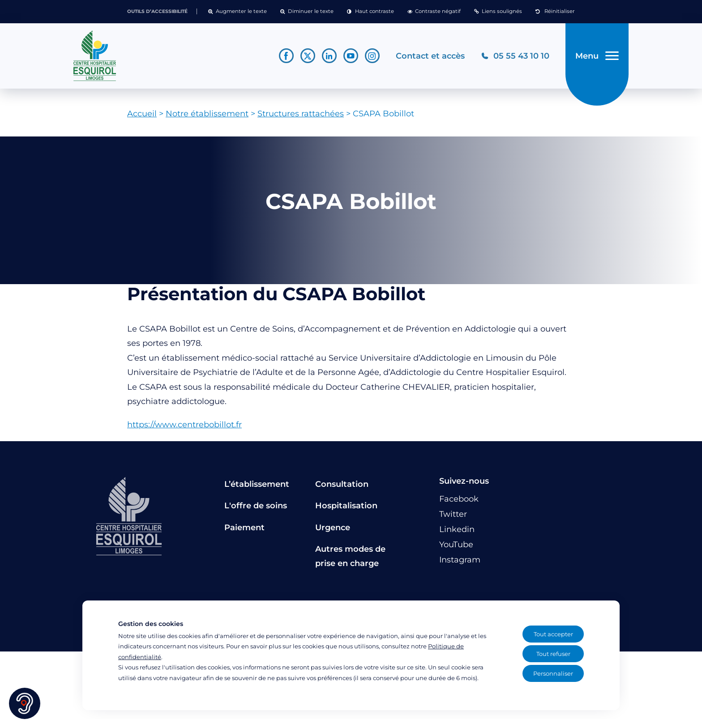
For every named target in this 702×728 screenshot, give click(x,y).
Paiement (244, 530)
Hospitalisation (346, 509)
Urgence (333, 530)
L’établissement (257, 487)
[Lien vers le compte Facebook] (285, 57)
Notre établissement (207, 117)
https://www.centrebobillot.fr (184, 428)
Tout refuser (553, 654)
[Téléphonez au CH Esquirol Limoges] (514, 57)
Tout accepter (553, 634)
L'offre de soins (256, 509)
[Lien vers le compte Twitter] (307, 57)
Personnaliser (553, 673)
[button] (238, 12)
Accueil (142, 117)
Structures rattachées (301, 117)
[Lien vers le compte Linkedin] (328, 57)
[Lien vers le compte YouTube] (350, 57)
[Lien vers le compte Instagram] (371, 57)
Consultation (342, 487)
